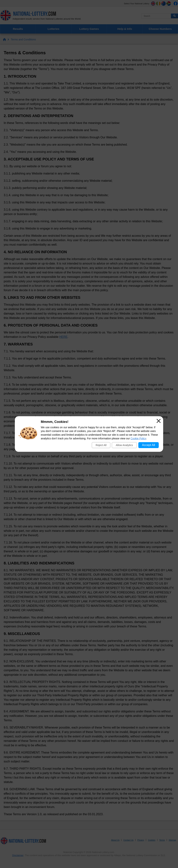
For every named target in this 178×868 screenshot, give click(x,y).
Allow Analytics (124, 445)
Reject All (101, 445)
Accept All (149, 445)
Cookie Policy (138, 438)
